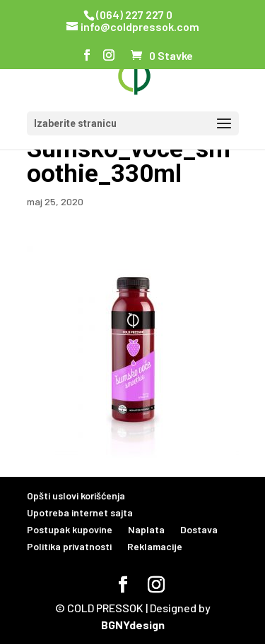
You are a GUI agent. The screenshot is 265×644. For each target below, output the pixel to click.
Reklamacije (155, 546)
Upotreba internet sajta (80, 512)
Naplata (146, 529)
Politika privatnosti (69, 546)
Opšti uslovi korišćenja (76, 496)
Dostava (199, 529)
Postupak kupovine (70, 529)
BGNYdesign (133, 625)
